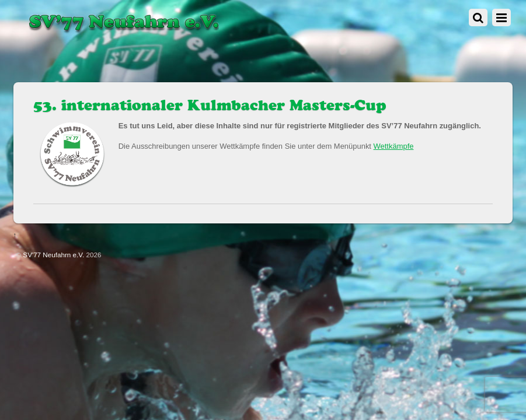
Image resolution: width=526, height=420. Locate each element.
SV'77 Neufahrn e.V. (53, 255)
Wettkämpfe (394, 146)
